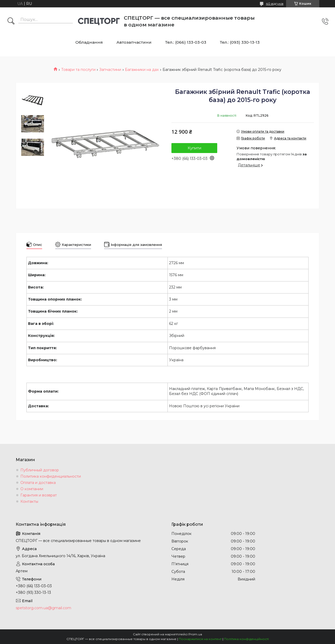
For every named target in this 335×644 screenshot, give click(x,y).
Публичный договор (40, 470)
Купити (194, 148)
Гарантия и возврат (39, 495)
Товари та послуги (78, 70)
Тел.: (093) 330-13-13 (240, 42)
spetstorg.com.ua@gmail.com (43, 608)
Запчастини (110, 70)
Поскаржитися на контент (200, 639)
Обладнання (89, 42)
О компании (32, 489)
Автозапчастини (134, 42)
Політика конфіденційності (246, 639)
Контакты (29, 501)
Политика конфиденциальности (51, 476)
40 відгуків (275, 4)
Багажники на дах (142, 70)
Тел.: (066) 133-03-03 (186, 42)
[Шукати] (11, 21)
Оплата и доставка (38, 483)
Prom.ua (195, 634)
